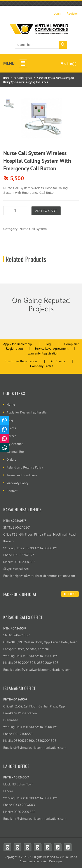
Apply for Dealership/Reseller (27, 412)
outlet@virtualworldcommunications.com (42, 670)
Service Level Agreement (51, 348)
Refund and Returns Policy (25, 467)
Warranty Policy (17, 483)
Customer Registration (21, 361)
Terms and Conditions (22, 475)
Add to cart (46, 211)
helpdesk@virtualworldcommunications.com (44, 576)
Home (6, 78)
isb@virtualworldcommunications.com (40, 748)
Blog (48, 344)
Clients (11, 428)
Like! (70, 594)
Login (57, 14)
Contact (12, 491)
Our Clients (57, 361)
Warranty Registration (43, 353)
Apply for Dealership (17, 344)
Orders (11, 459)
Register (72, 14)
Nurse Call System (23, 78)
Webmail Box (16, 452)
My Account (15, 444)
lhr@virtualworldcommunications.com (40, 819)
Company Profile (42, 366)
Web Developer (52, 861)
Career (11, 436)
